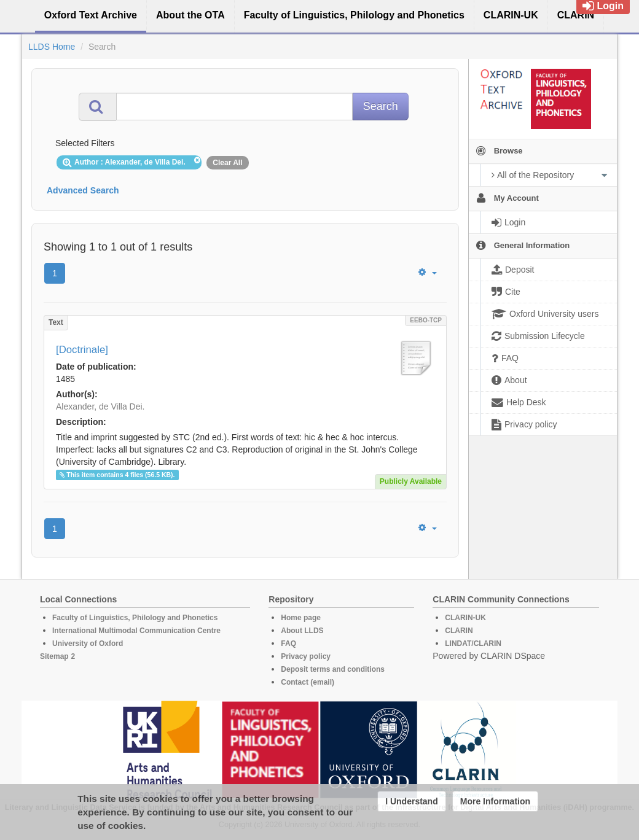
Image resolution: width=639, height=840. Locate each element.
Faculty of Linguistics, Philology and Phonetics (135, 618)
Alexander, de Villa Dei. (100, 406)
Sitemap (54, 656)
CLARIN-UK (465, 618)
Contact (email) (308, 682)
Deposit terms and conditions (333, 669)
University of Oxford (88, 644)
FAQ (288, 644)
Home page (301, 618)
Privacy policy (306, 656)
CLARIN (459, 631)
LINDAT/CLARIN (473, 644)
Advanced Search (83, 190)
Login (603, 6)
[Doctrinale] (82, 350)
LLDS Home (52, 47)
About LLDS (302, 631)
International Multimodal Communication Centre (136, 631)
